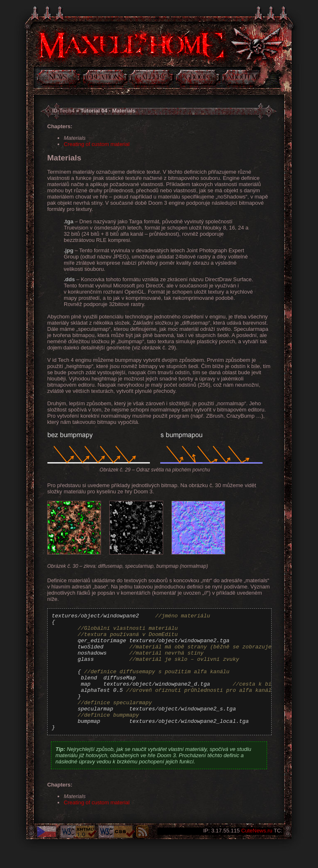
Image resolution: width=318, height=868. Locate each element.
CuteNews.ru (257, 831)
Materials (75, 138)
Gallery (152, 79)
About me (241, 79)
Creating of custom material (97, 144)
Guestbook (198, 79)
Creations (105, 79)
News (59, 79)
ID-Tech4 (63, 111)
